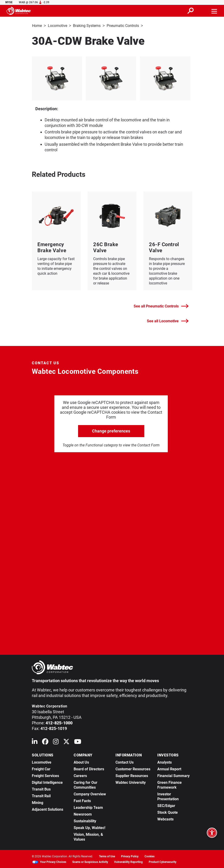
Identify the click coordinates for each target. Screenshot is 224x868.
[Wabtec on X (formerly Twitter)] (66, 742)
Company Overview (90, 794)
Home (37, 26)
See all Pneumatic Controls (161, 306)
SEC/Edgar (166, 805)
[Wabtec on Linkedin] (35, 742)
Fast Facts (82, 800)
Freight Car (41, 769)
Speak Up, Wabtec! (89, 827)
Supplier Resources (132, 775)
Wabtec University (131, 782)
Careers (80, 775)
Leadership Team (88, 807)
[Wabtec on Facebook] (45, 742)
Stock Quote (168, 812)
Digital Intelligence (47, 782)
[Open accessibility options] (212, 833)
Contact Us (125, 762)
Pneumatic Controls (123, 26)
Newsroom (83, 814)
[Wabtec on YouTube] (78, 742)
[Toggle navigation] (214, 11)
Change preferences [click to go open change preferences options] (111, 431)
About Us (81, 762)
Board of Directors (89, 769)
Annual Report (169, 769)
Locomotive (58, 26)
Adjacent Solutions (48, 809)
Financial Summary (173, 775)
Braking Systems (87, 26)
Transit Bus (41, 789)
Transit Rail (41, 795)
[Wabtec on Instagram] (56, 742)
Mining (38, 802)
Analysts (165, 762)
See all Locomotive (168, 321)
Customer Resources (133, 769)
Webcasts (165, 819)
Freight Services (45, 775)
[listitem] (112, 78)
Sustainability (85, 821)
